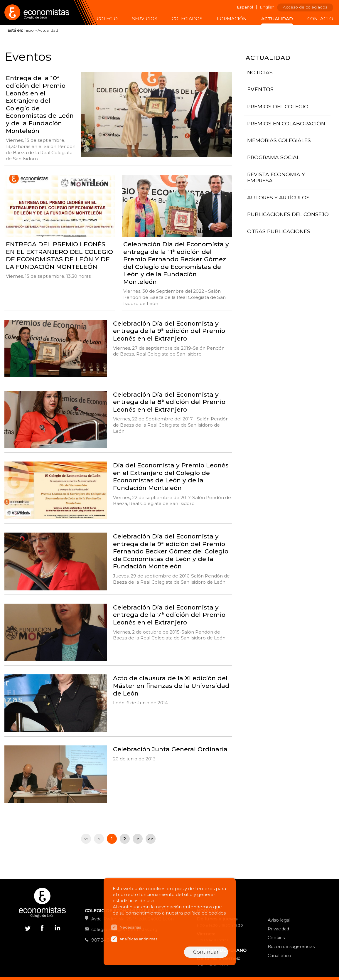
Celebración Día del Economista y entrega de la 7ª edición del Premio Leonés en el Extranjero (169, 615)
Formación (232, 19)
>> (151, 839)
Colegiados (187, 19)
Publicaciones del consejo (288, 214)
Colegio (107, 19)
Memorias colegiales (279, 140)
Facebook (42, 927)
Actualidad (277, 19)
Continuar (206, 952)
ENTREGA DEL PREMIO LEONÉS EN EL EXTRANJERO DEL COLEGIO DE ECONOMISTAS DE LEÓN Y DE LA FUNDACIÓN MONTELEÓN (59, 255)
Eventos (260, 89)
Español (245, 7)
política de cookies (205, 913)
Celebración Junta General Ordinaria (170, 749)
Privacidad (278, 929)
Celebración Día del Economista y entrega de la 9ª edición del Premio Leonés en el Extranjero (169, 331)
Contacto (320, 19)
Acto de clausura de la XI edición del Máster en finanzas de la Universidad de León (171, 686)
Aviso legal (279, 920)
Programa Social (273, 157)
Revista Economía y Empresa (276, 177)
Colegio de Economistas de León (48, 12)
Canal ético (279, 956)
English (267, 7)
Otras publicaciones (279, 231)
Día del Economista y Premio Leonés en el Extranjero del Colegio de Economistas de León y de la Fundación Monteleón (171, 476)
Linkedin (57, 929)
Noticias (260, 72)
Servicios (145, 19)
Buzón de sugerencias (291, 947)
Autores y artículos (278, 197)
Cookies (276, 938)
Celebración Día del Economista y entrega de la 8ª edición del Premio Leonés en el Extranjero (169, 402)
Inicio (29, 30)
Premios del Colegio (278, 106)
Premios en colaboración (286, 123)
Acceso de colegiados (305, 7)
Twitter (28, 927)
